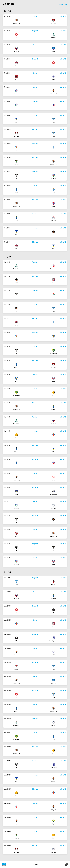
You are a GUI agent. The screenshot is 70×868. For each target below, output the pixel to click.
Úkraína (35, 115)
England (35, 31)
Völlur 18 (63, 17)
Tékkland (35, 129)
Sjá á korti (63, 4)
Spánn (35, 17)
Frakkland (35, 101)
